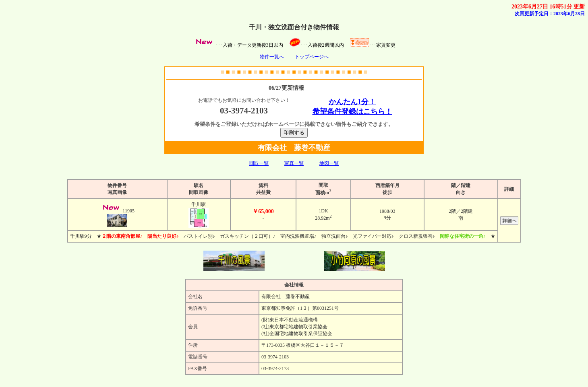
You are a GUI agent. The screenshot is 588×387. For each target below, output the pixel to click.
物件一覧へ (272, 57)
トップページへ (312, 57)
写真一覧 (294, 163)
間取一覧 (259, 163)
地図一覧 (329, 163)
